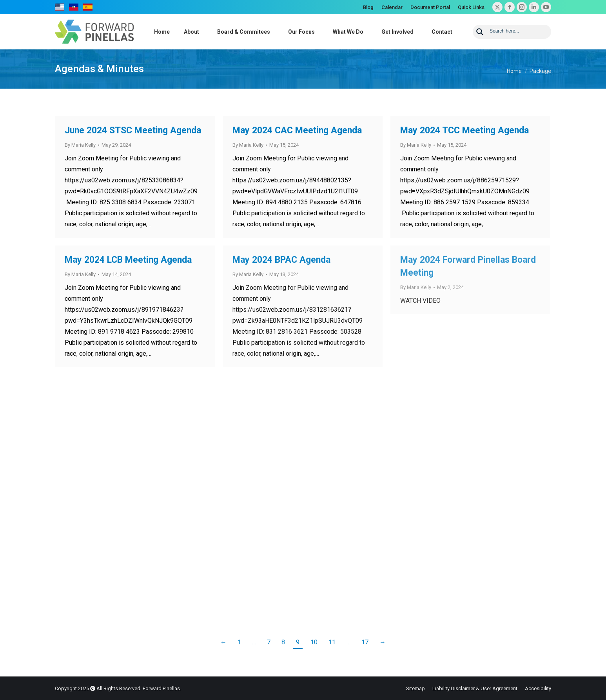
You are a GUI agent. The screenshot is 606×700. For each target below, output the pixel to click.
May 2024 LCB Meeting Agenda (128, 260)
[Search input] (518, 31)
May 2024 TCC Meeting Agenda (464, 130)
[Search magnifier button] (480, 32)
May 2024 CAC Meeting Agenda (297, 130)
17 (365, 642)
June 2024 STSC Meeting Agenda (133, 130)
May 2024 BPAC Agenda (281, 260)
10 (314, 642)
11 (332, 642)
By (80, 145)
